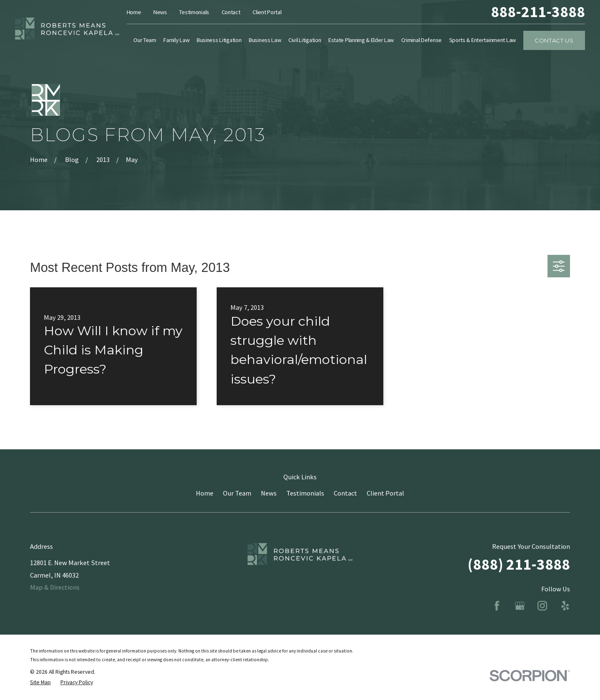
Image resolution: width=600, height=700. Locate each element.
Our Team (237, 493)
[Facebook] (497, 606)
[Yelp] (565, 606)
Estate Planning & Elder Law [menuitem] (361, 40)
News (160, 12)
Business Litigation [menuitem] (219, 40)
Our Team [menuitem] (145, 40)
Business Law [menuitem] (265, 40)
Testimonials (194, 12)
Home (134, 12)
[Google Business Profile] (520, 606)
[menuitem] (40, 683)
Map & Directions (55, 587)
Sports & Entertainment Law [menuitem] (483, 40)
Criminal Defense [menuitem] (421, 40)
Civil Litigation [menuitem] (305, 40)
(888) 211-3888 (519, 564)
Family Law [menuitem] (176, 40)
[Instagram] (542, 606)
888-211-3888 (538, 12)
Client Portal (267, 12)
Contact (231, 12)
